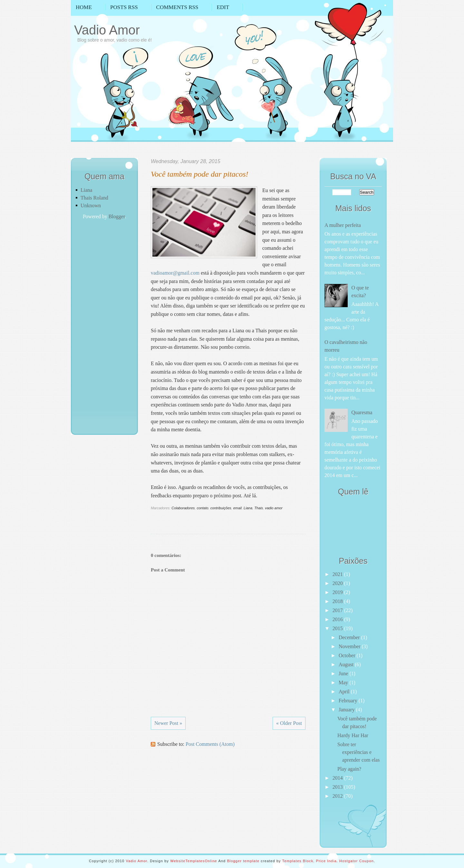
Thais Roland (94, 198)
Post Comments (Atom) (210, 744)
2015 (338, 628)
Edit (223, 7)
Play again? (349, 769)
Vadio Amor (107, 30)
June (344, 673)
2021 (338, 574)
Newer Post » (168, 723)
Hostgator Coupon (357, 861)
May (344, 683)
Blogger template (243, 861)
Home (84, 7)
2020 (338, 583)
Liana (86, 190)
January (347, 710)
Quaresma (362, 412)
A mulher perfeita (343, 225)
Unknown (91, 205)
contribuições (221, 508)
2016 (338, 619)
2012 (338, 796)
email (237, 508)
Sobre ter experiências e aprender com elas (358, 752)
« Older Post (289, 723)
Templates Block (298, 861)
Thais (259, 508)
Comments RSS (177, 7)
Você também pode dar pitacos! (200, 174)
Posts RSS (124, 7)
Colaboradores (183, 508)
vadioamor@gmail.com (175, 273)
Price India (326, 861)
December (350, 637)
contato (202, 508)
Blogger (117, 216)
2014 (338, 778)
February (349, 701)
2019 (338, 592)
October (348, 655)
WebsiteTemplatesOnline (194, 861)
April (345, 692)
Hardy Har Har (353, 735)
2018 (338, 601)
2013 (338, 787)
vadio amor (274, 508)
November (350, 646)
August (347, 664)
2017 (338, 610)
